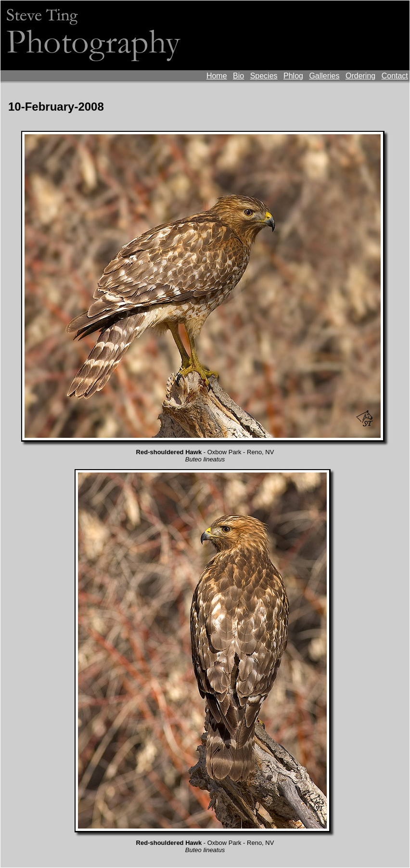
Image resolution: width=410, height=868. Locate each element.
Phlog (293, 76)
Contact (395, 76)
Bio (238, 76)
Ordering (360, 76)
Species (264, 76)
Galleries (324, 76)
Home (217, 76)
